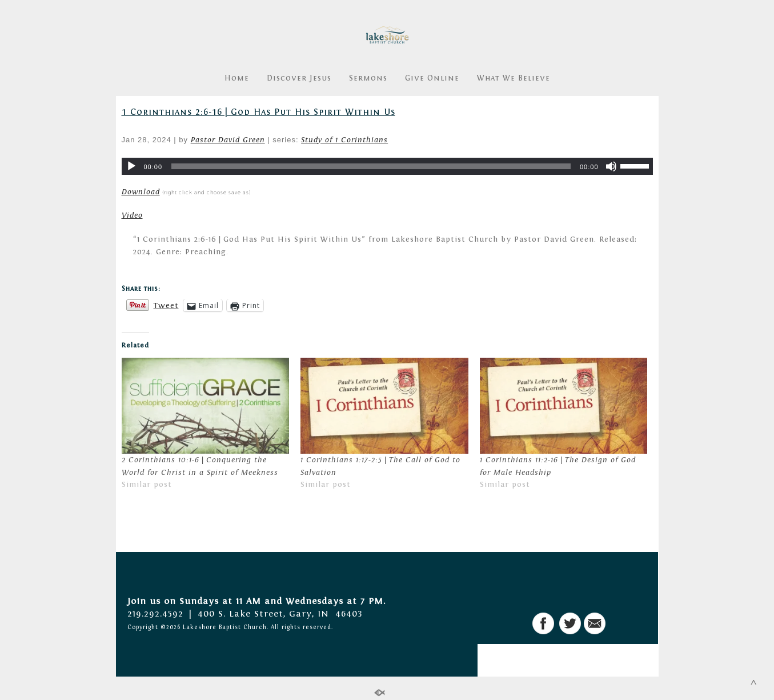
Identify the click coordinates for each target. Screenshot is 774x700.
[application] (387, 166)
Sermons (368, 78)
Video (132, 215)
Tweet (166, 305)
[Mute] (611, 166)
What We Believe (514, 78)
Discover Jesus (299, 78)
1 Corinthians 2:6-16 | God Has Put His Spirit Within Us (258, 112)
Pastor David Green (228, 140)
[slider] (371, 166)
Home (237, 78)
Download (141, 192)
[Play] (131, 166)
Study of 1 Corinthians (344, 140)
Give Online (432, 78)
